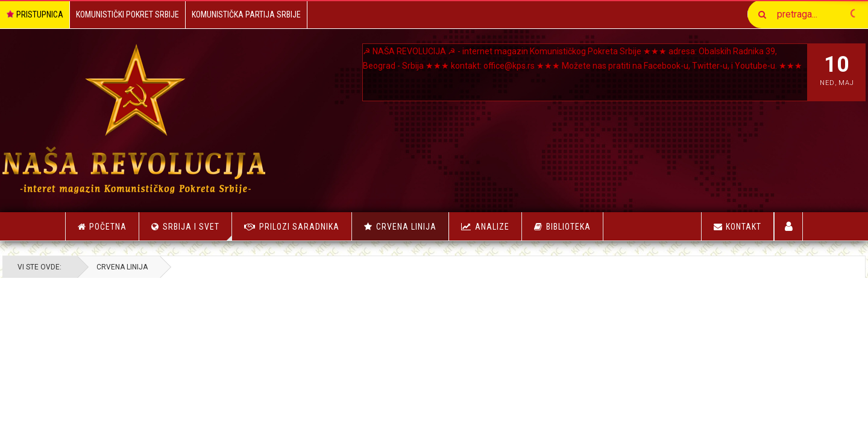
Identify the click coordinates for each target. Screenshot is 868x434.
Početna (102, 227)
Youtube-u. (445, 80)
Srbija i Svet (197, 231)
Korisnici (789, 226)
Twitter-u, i (402, 80)
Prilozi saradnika (299, 227)
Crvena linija (406, 227)
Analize (492, 227)
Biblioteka (568, 227)
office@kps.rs (565, 66)
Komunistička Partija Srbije (246, 14)
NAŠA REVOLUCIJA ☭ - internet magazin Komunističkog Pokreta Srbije (517, 51)
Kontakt (737, 227)
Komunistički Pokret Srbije (127, 14)
